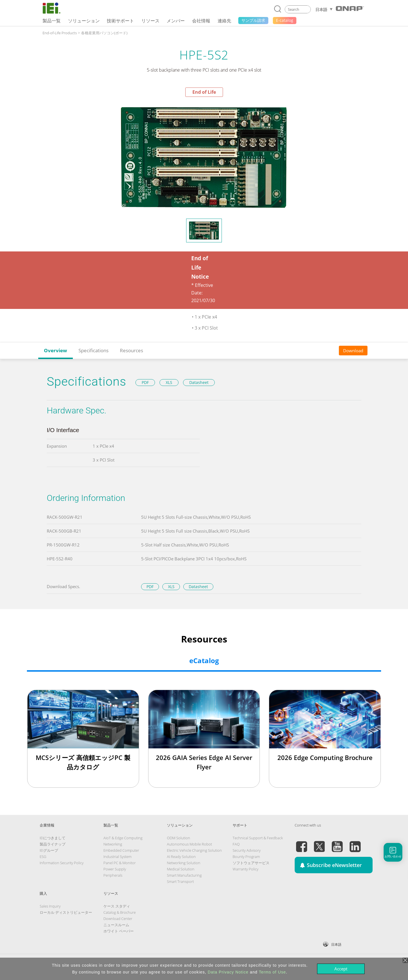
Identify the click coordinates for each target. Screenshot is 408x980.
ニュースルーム (116, 925)
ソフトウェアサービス (251, 863)
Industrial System (117, 857)
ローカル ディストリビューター (66, 912)
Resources (131, 350)
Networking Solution (184, 863)
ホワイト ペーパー (119, 931)
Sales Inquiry (50, 906)
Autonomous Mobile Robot (189, 844)
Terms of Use (272, 972)
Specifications (93, 350)
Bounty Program (246, 857)
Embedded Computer (121, 850)
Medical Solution (181, 869)
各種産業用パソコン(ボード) (104, 33)
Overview (56, 350)
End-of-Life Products (60, 33)
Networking (113, 844)
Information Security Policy (62, 863)
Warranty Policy (246, 869)
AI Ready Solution (181, 857)
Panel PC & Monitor (120, 863)
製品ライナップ (53, 844)
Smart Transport (180, 881)
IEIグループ (49, 850)
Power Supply (115, 869)
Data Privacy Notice (228, 972)
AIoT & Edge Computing (123, 838)
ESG (43, 857)
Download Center (118, 919)
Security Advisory (247, 850)
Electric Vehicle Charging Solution (194, 850)
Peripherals (113, 875)
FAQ (236, 844)
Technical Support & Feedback (258, 838)
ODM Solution (178, 838)
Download (353, 351)
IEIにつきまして (53, 838)
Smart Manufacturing (184, 875)
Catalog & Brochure (120, 912)
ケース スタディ (117, 906)
